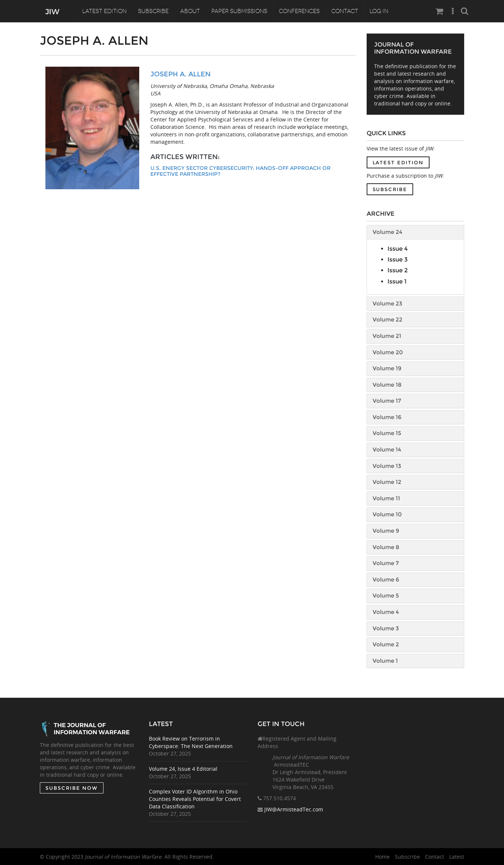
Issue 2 (398, 270)
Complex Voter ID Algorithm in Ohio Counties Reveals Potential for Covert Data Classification (195, 799)
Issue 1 (397, 281)
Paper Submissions (239, 11)
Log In (379, 11)
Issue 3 (398, 259)
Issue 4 (398, 249)
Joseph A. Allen (181, 74)
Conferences (299, 11)
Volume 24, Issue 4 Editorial (183, 769)
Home (382, 857)
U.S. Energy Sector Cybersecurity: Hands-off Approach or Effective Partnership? (240, 171)
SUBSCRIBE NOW (71, 788)
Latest (457, 857)
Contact (345, 11)
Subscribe (153, 11)
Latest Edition (104, 11)
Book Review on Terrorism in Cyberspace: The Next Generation (191, 742)
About (190, 11)
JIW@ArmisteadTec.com (294, 810)
